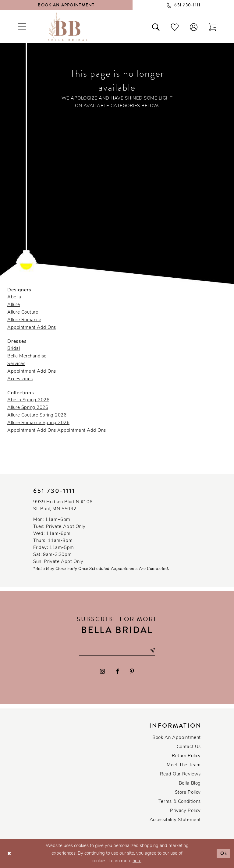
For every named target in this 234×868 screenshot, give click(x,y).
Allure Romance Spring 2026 (38, 423)
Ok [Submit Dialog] (224, 853)
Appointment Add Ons (32, 328)
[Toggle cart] (213, 27)
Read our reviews (180, 774)
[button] (194, 27)
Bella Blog (190, 784)
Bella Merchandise (27, 356)
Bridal (14, 349)
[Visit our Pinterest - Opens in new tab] (132, 671)
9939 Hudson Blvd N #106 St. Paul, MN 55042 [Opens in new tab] (63, 506)
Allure (14, 305)
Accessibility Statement (175, 820)
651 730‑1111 (54, 491)
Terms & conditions (180, 802)
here (137, 861)
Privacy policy (185, 811)
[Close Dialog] (9, 854)
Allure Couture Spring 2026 (37, 415)
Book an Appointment (177, 738)
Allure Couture (23, 313)
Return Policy (186, 756)
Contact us (189, 747)
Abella (14, 297)
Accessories (20, 379)
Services (16, 364)
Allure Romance (24, 320)
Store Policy (188, 793)
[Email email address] (117, 650)
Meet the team (184, 765)
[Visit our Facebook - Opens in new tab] (117, 671)
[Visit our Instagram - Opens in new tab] (102, 671)
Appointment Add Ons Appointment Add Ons (57, 431)
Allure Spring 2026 (28, 408)
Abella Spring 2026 (28, 400)
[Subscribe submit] (152, 650)
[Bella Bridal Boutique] (68, 27)
